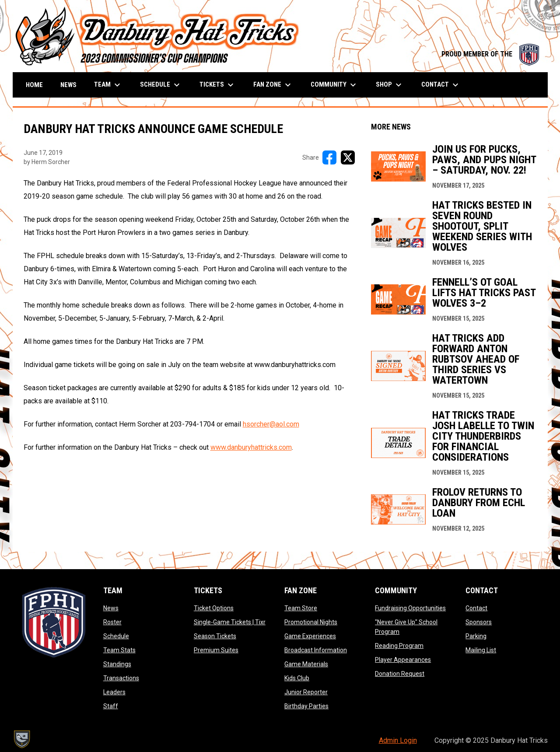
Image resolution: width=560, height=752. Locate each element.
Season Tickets (215, 636)
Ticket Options (214, 608)
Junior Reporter (306, 692)
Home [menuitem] (34, 85)
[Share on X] (348, 157)
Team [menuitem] (108, 85)
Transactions (121, 678)
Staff (111, 706)
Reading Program (399, 646)
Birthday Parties (306, 706)
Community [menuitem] (334, 85)
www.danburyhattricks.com (251, 447)
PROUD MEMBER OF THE (490, 54)
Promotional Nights (311, 622)
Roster (112, 622)
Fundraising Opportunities (410, 608)
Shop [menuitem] (390, 85)
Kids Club (297, 678)
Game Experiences (310, 636)
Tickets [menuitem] (218, 85)
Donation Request (400, 674)
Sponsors (479, 622)
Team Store (301, 608)
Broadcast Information (316, 650)
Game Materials (306, 664)
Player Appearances (403, 660)
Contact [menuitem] (441, 85)
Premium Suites (216, 650)
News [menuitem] (68, 85)
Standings (117, 664)
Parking (476, 636)
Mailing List (481, 650)
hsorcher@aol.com (271, 424)
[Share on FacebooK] (329, 157)
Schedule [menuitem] (161, 85)
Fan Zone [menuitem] (273, 85)
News (111, 608)
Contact (476, 608)
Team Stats (119, 650)
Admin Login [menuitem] (398, 740)
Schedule (116, 636)
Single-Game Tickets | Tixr (230, 622)
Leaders (114, 692)
